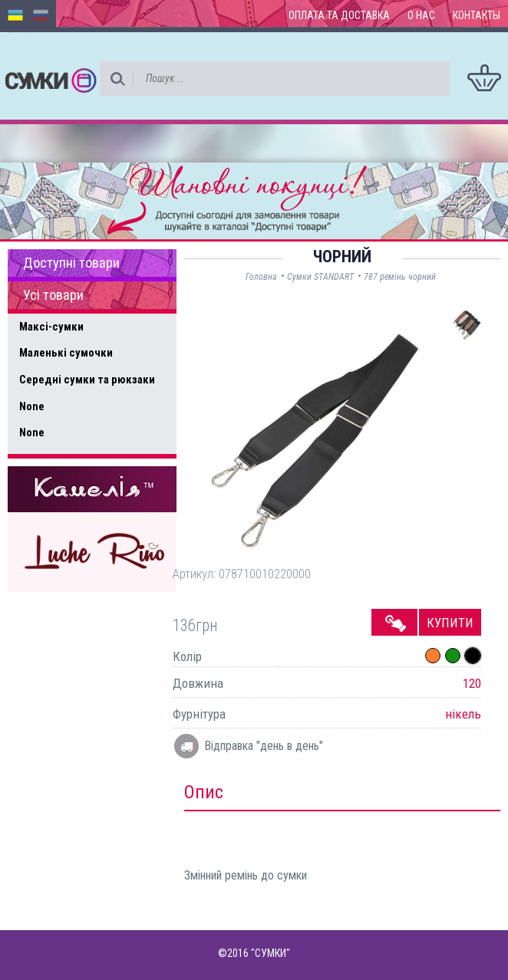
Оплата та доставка (339, 15)
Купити (450, 623)
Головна (261, 277)
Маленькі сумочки (66, 353)
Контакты (477, 15)
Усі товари (53, 295)
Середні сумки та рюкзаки (87, 380)
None (32, 406)
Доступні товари (71, 263)
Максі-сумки (51, 327)
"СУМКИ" (270, 953)
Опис (204, 792)
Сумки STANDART (320, 277)
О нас (421, 15)
